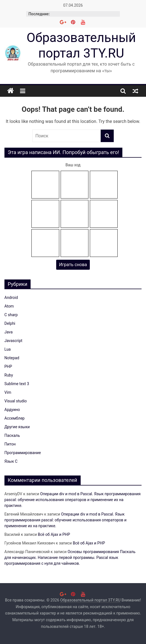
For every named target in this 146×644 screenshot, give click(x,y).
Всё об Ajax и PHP (54, 534)
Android (11, 298)
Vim (8, 392)
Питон (10, 444)
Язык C (11, 461)
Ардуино (12, 410)
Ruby (9, 375)
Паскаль (12, 435)
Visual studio (16, 401)
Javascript (13, 341)
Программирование (23, 453)
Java (9, 332)
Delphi (10, 323)
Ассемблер (15, 418)
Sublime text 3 (17, 384)
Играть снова (73, 265)
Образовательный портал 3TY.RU (81, 45)
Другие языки (17, 427)
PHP (8, 366)
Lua (8, 349)
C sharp (11, 315)
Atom (9, 306)
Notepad (12, 358)
